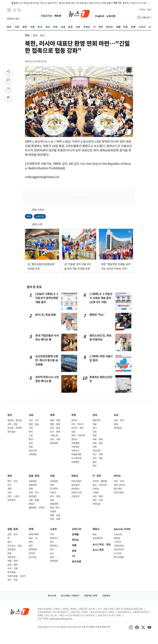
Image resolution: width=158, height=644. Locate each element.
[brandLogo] (79, 13)
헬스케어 (118, 489)
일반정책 (75, 485)
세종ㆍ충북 (98, 439)
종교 (9, 542)
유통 (52, 500)
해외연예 (33, 550)
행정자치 (97, 420)
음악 (31, 546)
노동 (31, 435)
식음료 (53, 512)
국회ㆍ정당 (12, 424)
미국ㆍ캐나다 (77, 424)
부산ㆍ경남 (98, 458)
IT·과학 (97, 476)
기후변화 (75, 447)
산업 (52, 476)
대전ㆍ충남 (98, 443)
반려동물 (11, 572)
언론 (9, 553)
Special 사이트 (122, 529)
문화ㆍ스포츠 (14, 496)
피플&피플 (76, 454)
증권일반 (33, 496)
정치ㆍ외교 (12, 481)
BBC (95, 534)
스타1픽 (117, 542)
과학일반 (97, 504)
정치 (10, 415)
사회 (31, 415)
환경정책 (54, 443)
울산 (95, 462)
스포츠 (53, 529)
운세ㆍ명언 (12, 565)
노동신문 (111, 16)
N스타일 (32, 557)
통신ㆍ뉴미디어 (100, 485)
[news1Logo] (20, 611)
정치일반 (11, 432)
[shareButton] (8, 71)
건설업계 (75, 496)
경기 (95, 428)
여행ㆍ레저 (12, 561)
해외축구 (54, 546)
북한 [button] (27, 35)
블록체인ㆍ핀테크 (37, 508)
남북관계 (11, 500)
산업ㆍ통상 (55, 428)
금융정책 (33, 485)
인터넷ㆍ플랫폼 (100, 481)
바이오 (117, 476)
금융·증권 (34, 476)
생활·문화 (13, 529)
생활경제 (54, 504)
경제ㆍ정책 (55, 420)
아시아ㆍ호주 (77, 428)
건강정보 (11, 557)
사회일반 (33, 454)
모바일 (96, 489)
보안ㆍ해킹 (98, 496)
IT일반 (96, 493)
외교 (116, 415)
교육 (31, 428)
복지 (31, 432)
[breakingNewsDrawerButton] (15, 10)
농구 (52, 553)
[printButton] (8, 97)
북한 (29, 216)
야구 (52, 534)
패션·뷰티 (55, 508)
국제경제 (75, 443)
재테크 (32, 504)
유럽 (73, 432)
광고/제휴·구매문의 (70, 596)
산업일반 (54, 481)
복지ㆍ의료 (119, 481)
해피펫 (58, 16)
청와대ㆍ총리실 (15, 420)
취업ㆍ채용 (55, 519)
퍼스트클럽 (119, 557)
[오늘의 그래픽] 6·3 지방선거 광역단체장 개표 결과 (47, 298)
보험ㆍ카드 (34, 493)
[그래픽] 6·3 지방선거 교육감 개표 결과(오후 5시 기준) (101, 298)
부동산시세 (76, 493)
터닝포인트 (119, 550)
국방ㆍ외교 (119, 420)
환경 (31, 439)
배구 (52, 550)
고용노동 (54, 435)
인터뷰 (32, 553)
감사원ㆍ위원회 (15, 428)
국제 (74, 415)
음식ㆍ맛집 (12, 580)
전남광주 (97, 451)
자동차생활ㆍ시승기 (17, 576)
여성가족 (33, 451)
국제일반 (75, 462)
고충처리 (106, 596)
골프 (52, 557)
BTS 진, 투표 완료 (46, 315)
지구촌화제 (76, 458)
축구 (52, 542)
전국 (95, 415)
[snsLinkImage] (131, 627)
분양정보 (75, 489)
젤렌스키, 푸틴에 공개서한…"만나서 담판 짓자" (28, 3)
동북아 (74, 420)
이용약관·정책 (91, 596)
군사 (9, 485)
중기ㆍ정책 (55, 496)
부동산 (75, 476)
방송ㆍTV (33, 538)
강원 (95, 435)
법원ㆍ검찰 (34, 424)
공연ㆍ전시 (12, 534)
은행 (31, 489)
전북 (95, 447)
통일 (116, 424)
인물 (31, 447)
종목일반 (54, 561)
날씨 (31, 443)
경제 (52, 415)
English (100, 16)
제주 (95, 466)
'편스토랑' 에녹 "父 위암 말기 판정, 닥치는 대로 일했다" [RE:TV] (84, 3)
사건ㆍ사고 (34, 420)
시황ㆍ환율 (34, 500)
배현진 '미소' (97, 315)
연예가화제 (34, 534)
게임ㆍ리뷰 (98, 500)
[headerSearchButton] (19, 10)
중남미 (74, 439)
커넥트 (142, 10)
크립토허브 (47, 16)
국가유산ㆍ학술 (15, 546)
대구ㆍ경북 (98, 454)
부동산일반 (76, 481)
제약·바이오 (120, 485)
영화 (31, 542)
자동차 (53, 493)
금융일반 (33, 481)
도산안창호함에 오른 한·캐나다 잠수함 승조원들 (47, 360)
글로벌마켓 (98, 538)
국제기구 (75, 451)
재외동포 (118, 428)
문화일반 (11, 550)
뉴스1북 (117, 553)
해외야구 (54, 538)
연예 (31, 529)
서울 (95, 424)
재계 (52, 485)
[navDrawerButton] (9, 10)
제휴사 (96, 529)
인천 (95, 432)
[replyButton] (8, 80)
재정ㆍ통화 (55, 424)
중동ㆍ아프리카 (78, 435)
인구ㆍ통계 (55, 432)
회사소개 (52, 596)
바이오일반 (119, 493)
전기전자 (54, 489)
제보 (149, 10)
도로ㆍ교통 (12, 568)
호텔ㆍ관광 (55, 515)
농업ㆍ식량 (55, 439)
